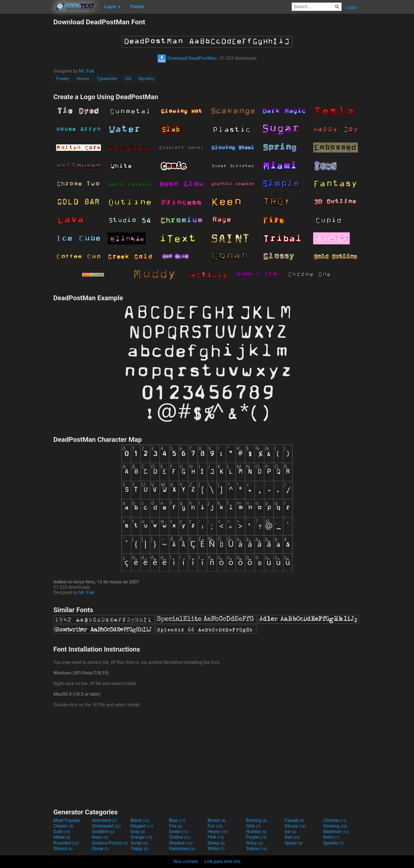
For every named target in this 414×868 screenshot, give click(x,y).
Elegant (142, 826)
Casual (294, 820)
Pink (216, 837)
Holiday (256, 832)
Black (140, 820)
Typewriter (107, 79)
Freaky (63, 79)
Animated (104, 820)
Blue (177, 820)
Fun (215, 826)
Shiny (254, 843)
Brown (217, 820)
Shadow (181, 843)
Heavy (217, 832)
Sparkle (333, 843)
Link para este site (223, 861)
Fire (176, 826)
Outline (180, 837)
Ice (290, 832)
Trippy (139, 849)
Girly (253, 826)
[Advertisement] (27, 102)
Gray (138, 832)
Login (351, 7)
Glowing (335, 826)
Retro (331, 837)
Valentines (182, 849)
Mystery (147, 79)
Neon (100, 837)
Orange (141, 837)
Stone (100, 849)
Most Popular (67, 820)
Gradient (103, 832)
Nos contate (186, 861)
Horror (83, 79)
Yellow (256, 849)
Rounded (66, 843)
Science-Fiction (110, 843)
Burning (257, 820)
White (216, 849)
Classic (63, 826)
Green (179, 832)
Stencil (63, 849)
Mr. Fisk (87, 71)
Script (139, 843)
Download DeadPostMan (187, 58)
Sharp (216, 843)
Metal (62, 837)
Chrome (335, 820)
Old (128, 79)
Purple (256, 837)
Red (292, 837)
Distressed (106, 826)
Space (294, 843)
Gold (62, 832)
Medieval (336, 832)
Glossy (295, 826)
